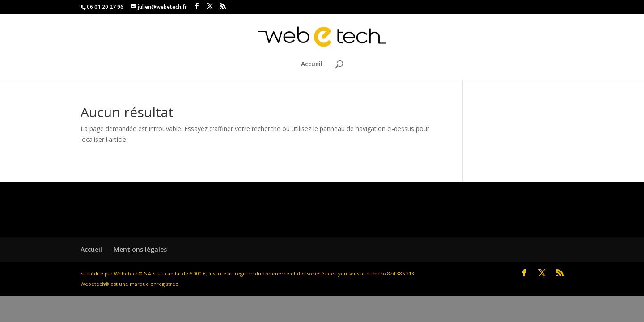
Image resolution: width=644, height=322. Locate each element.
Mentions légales (140, 249)
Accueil (312, 64)
